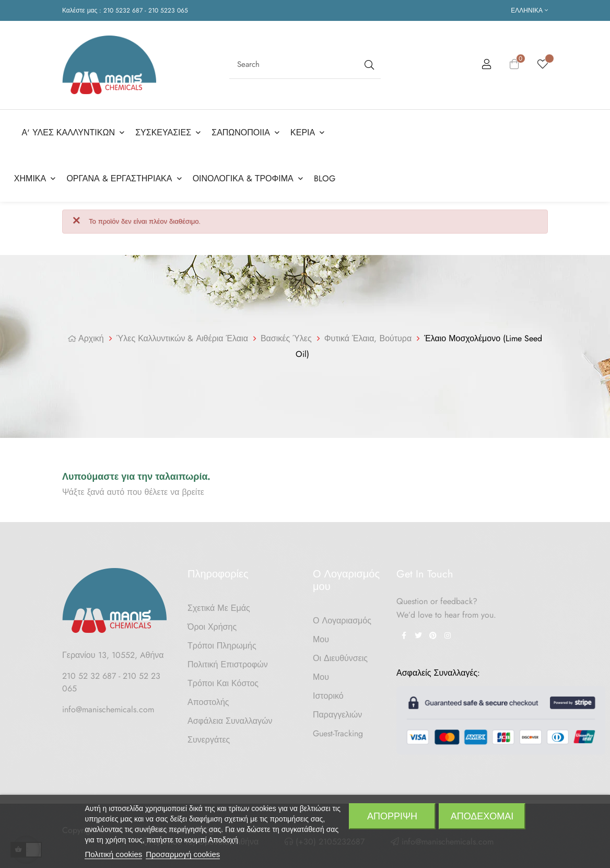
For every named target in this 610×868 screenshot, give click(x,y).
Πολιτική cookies (113, 854)
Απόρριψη (392, 816)
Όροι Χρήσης (212, 625)
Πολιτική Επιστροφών (228, 663)
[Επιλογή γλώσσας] (529, 10)
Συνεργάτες (209, 738)
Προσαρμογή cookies (183, 854)
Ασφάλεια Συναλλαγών (230, 719)
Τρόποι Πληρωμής (222, 644)
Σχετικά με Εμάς (219, 606)
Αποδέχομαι (482, 816)
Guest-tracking (338, 732)
